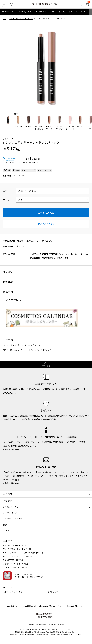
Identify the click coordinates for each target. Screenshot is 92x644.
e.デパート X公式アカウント (14, 567)
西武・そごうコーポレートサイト (16, 549)
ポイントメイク (34, 350)
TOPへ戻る (46, 366)
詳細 (36, 159)
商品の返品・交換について (15, 246)
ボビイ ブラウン (10, 139)
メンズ (70, 12)
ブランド (7, 501)
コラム (6, 531)
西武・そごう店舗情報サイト (14, 545)
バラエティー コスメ (26, 12)
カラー (6, 191)
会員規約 (11, 606)
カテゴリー (9, 494)
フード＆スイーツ (41, 12)
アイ (39, 345)
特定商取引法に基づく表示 (51, 606)
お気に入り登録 (47, 224)
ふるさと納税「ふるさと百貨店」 (16, 564)
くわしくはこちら (11, 449)
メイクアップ (29, 345)
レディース (61, 12)
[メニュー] (4, 4)
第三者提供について (76, 606)
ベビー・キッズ (80, 12)
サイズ (6, 200)
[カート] (87, 4)
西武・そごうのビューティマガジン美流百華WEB (22, 553)
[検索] (12, 4)
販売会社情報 (27, 606)
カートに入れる (46, 213)
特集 (5, 525)
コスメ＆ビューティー (9, 12)
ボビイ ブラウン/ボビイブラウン (21, 19)
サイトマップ (53, 592)
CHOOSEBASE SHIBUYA (12, 560)
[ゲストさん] (80, 4)
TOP (4, 19)
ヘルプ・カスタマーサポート (14, 592)
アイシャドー (48, 350)
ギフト (52, 12)
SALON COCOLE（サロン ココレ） (16, 556)
